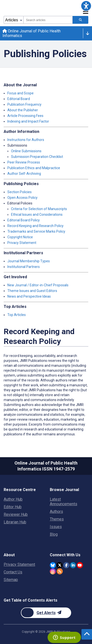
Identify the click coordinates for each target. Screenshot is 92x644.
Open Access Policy (22, 198)
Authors (56, 511)
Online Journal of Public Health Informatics (32, 33)
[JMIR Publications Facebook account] (66, 565)
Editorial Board (19, 99)
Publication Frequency (24, 104)
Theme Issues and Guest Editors (32, 291)
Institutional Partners (24, 267)
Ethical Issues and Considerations (37, 215)
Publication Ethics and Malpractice (34, 168)
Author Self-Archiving (24, 174)
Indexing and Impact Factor (28, 121)
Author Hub (13, 499)
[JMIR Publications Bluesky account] (53, 565)
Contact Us (13, 572)
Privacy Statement (22, 243)
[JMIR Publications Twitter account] (59, 565)
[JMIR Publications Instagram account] (53, 571)
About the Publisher (23, 110)
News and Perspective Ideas (29, 296)
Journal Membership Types (29, 261)
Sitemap (11, 580)
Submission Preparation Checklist (37, 157)
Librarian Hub (15, 522)
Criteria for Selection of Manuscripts (39, 209)
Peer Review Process (24, 162)
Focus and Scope (20, 93)
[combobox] (48, 20)
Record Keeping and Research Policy (35, 226)
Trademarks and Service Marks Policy (36, 231)
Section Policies (20, 192)
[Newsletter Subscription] (46, 613)
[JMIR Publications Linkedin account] (73, 565)
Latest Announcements (64, 502)
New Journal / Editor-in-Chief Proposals (38, 285)
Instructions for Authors (26, 140)
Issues (56, 527)
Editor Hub (13, 507)
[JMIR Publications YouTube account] (80, 565)
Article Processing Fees (25, 116)
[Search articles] (80, 20)
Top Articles (17, 315)
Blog (54, 534)
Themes (57, 519)
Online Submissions (26, 151)
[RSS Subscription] (60, 571)
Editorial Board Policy (24, 220)
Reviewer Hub (16, 514)
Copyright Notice (20, 237)
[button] (86, 6)
